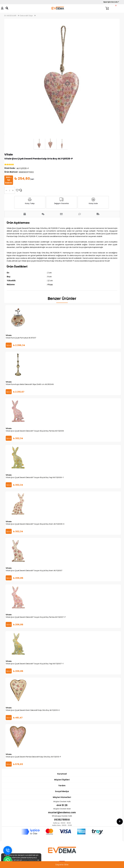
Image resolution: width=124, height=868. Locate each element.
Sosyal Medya (62, 791)
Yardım (62, 786)
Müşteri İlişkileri (62, 780)
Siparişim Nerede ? (111, 2)
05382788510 (62, 820)
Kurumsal (62, 774)
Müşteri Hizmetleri (62, 797)
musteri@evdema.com (62, 812)
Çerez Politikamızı (30, 860)
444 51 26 (62, 805)
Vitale (9, 154)
